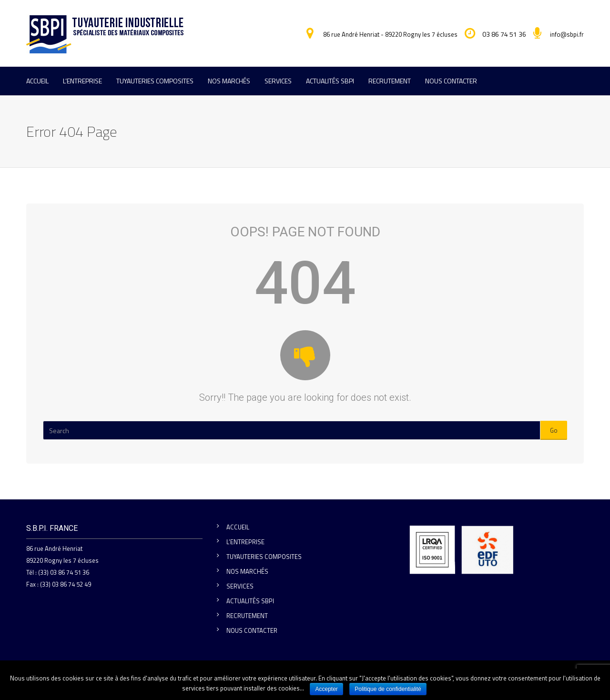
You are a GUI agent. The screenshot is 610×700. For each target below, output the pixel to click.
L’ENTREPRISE (82, 81)
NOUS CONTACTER (451, 81)
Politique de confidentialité (388, 689)
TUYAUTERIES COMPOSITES (155, 81)
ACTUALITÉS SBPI (330, 81)
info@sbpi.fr (567, 34)
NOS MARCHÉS (229, 81)
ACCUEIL (37, 81)
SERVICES (278, 81)
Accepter (327, 689)
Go (554, 430)
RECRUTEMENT (390, 81)
